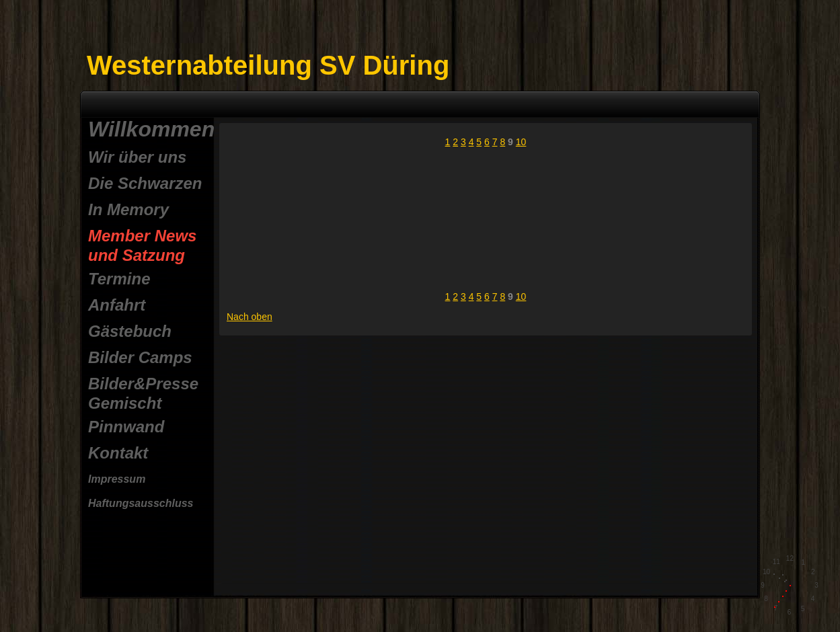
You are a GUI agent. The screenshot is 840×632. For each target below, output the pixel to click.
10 (521, 142)
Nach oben (250, 317)
